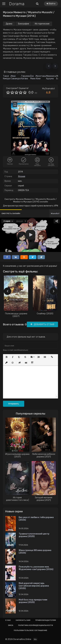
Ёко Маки (33, 77)
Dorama (17, 4)
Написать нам (23, 620)
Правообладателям (46, 620)
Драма (9, 24)
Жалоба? (55, 213)
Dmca (11, 625)
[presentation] (7, 291)
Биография (24, 24)
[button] (49, 66)
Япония (22, 176)
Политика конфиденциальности (36, 625)
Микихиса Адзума (51, 77)
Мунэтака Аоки (41, 77)
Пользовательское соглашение (30, 630)
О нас (8, 620)
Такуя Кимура (7, 77)
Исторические (42, 24)
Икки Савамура (16, 77)
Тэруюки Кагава (25, 77)
